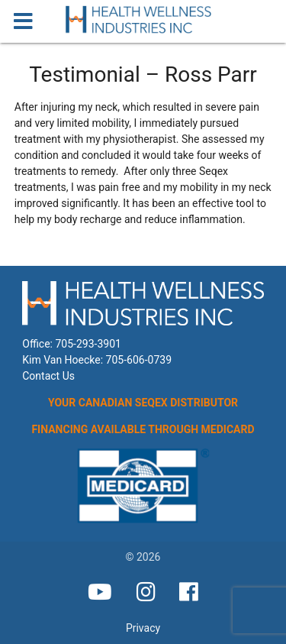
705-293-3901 (88, 344)
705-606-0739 (139, 360)
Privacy (143, 628)
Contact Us (48, 376)
